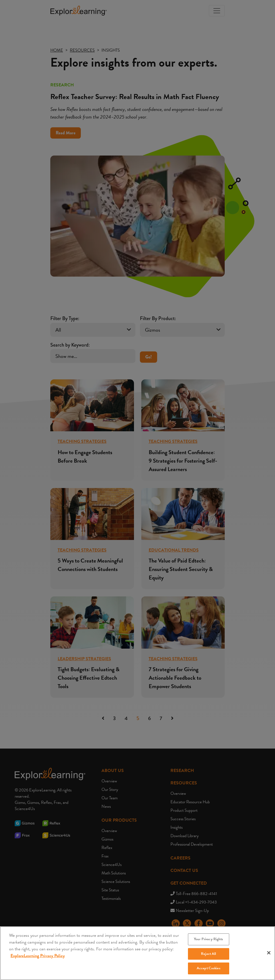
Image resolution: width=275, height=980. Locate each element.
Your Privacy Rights (208, 946)
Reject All (208, 960)
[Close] (269, 959)
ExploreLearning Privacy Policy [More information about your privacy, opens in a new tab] (38, 962)
